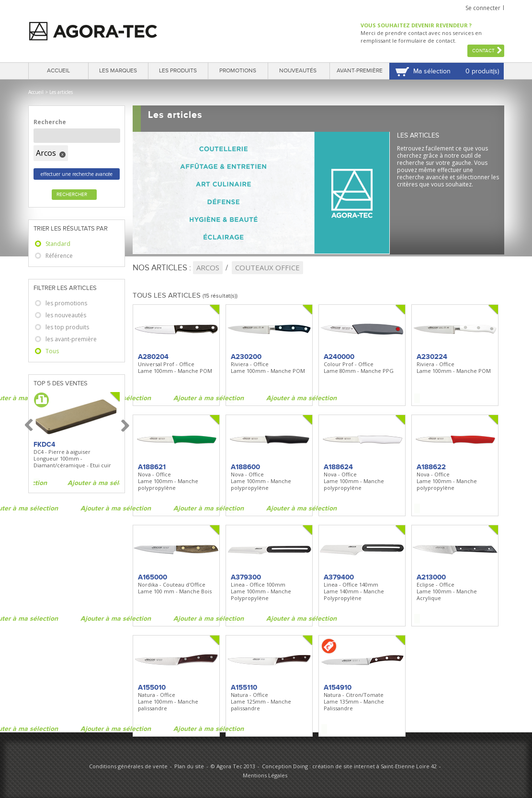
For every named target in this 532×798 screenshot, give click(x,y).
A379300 (246, 577)
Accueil (58, 71)
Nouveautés (298, 71)
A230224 (432, 357)
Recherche (50, 122)
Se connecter (483, 8)
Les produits (178, 71)
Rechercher (72, 195)
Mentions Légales (265, 775)
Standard (58, 244)
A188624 (338, 467)
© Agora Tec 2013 (233, 766)
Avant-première (360, 71)
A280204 (153, 357)
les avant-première (71, 339)
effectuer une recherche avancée (77, 174)
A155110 (244, 687)
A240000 (339, 357)
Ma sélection (432, 71)
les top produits (67, 327)
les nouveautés (66, 315)
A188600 (245, 467)
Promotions (238, 71)
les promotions (66, 303)
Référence (59, 256)
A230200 (246, 357)
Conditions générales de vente (128, 766)
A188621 (152, 467)
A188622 (431, 467)
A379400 (339, 577)
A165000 (153, 577)
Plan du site (189, 766)
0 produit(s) (482, 71)
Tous (52, 351)
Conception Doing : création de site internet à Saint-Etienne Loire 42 (349, 766)
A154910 (338, 687)
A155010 (152, 687)
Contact (483, 51)
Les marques (118, 71)
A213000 (431, 577)
